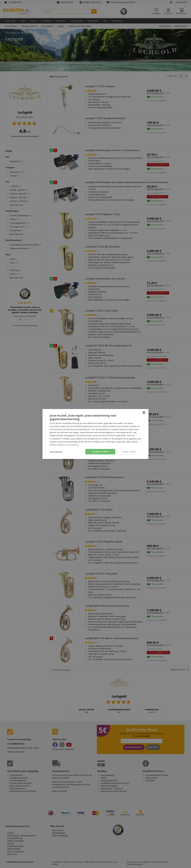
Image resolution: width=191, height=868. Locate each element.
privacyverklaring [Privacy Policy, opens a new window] (71, 445)
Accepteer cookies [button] (100, 452)
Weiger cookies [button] (129, 452)
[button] (56, 452)
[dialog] (95, 434)
